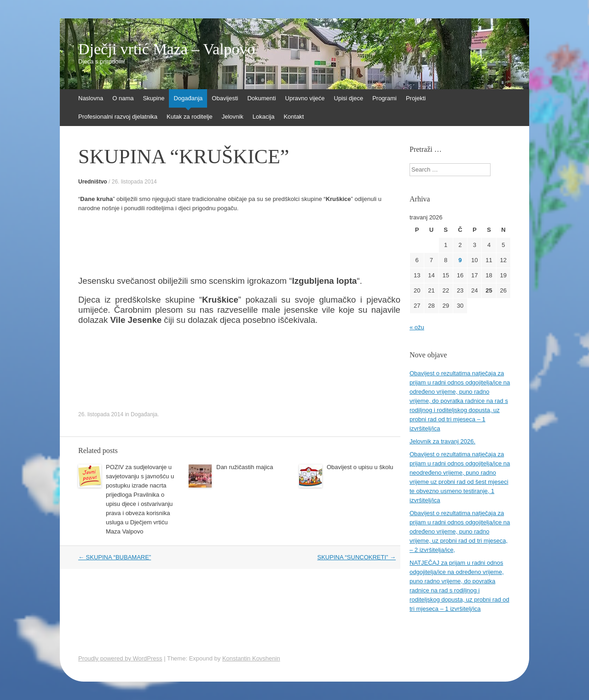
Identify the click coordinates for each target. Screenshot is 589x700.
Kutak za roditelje (190, 117)
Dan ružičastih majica (245, 467)
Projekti (416, 98)
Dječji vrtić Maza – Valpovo (167, 49)
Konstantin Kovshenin (251, 658)
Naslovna (91, 98)
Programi (384, 98)
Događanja (188, 98)
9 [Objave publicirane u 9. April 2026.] (460, 260)
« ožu (417, 327)
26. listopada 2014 (134, 182)
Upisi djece (349, 98)
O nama (123, 98)
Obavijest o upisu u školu (360, 467)
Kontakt (294, 117)
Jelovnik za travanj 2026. (442, 441)
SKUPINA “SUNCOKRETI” (357, 557)
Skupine (153, 98)
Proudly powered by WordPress (120, 658)
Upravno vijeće (305, 98)
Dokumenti (261, 98)
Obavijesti (225, 98)
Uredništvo (93, 182)
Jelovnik (233, 117)
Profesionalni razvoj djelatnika (118, 117)
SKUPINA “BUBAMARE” (115, 557)
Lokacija (264, 117)
